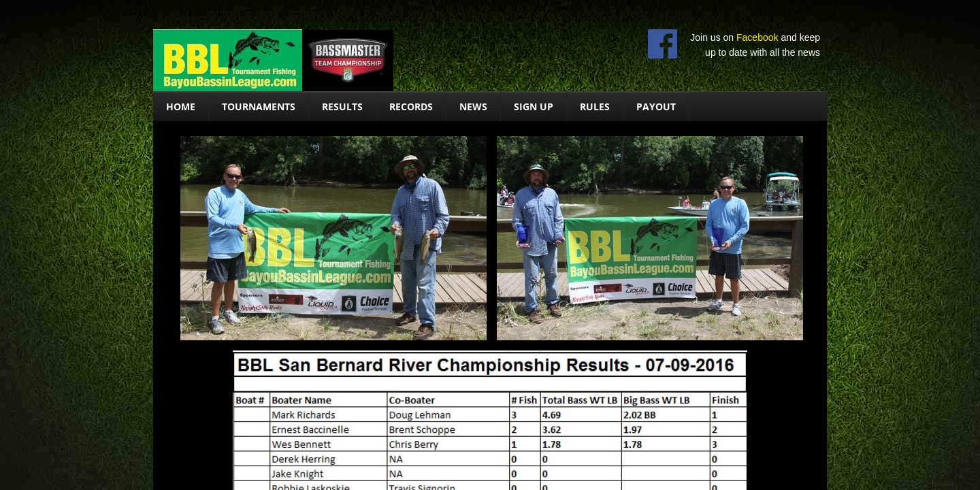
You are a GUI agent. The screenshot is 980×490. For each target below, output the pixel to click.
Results (342, 107)
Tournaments (259, 107)
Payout (656, 107)
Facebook (757, 37)
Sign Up (534, 107)
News (473, 107)
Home (181, 107)
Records (411, 107)
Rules (595, 107)
